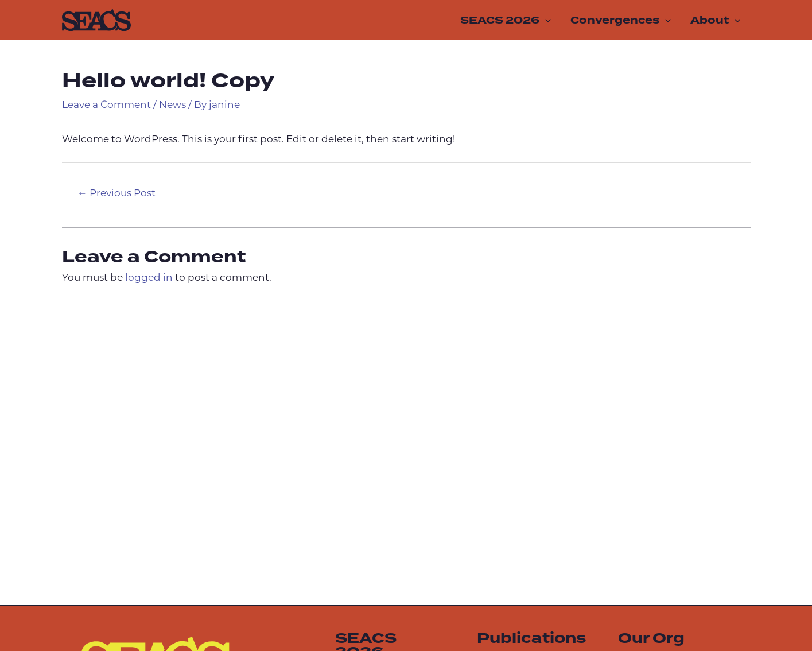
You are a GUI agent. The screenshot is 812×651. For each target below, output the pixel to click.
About (715, 20)
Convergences (621, 20)
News (172, 105)
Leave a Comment (106, 105)
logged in (149, 278)
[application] (545, 20)
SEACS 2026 (506, 20)
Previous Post (116, 194)
